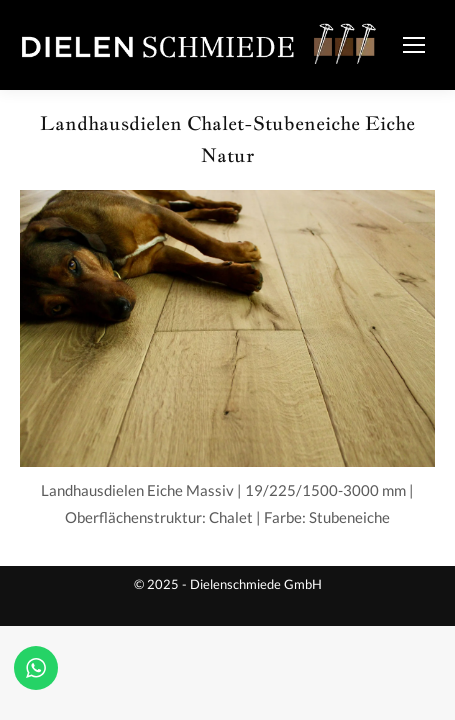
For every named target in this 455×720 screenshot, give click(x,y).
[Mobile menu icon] (414, 45)
